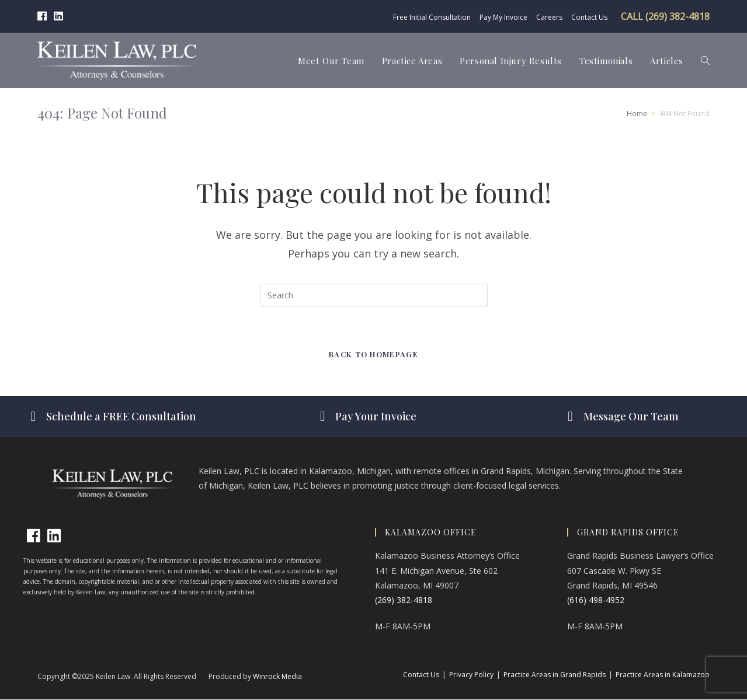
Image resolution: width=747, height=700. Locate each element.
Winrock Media (277, 677)
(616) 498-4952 (596, 600)
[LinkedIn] (54, 536)
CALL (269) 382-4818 (665, 16)
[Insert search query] (374, 295)
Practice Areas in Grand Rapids (555, 675)
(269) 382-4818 (404, 600)
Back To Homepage (373, 355)
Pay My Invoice (503, 17)
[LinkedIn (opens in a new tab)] (58, 16)
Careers (549, 17)
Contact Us (589, 17)
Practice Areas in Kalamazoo (663, 675)
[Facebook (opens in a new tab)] (44, 16)
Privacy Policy (471, 675)
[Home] (637, 113)
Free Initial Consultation (432, 17)
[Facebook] (34, 536)
